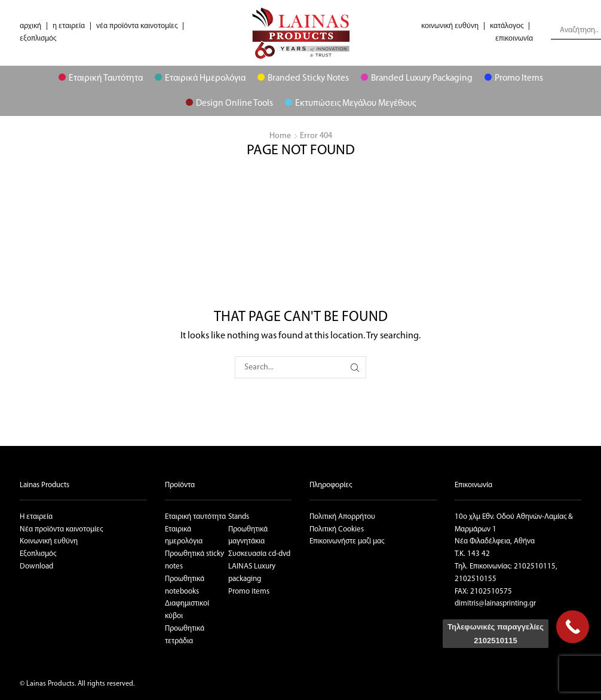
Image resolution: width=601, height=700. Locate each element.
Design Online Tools (229, 103)
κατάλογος (507, 26)
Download (36, 566)
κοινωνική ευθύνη (450, 26)
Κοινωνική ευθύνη (49, 541)
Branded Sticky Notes (303, 78)
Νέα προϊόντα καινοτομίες (61, 529)
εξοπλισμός (38, 39)
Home (280, 136)
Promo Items (514, 78)
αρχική (30, 26)
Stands (239, 517)
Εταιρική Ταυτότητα (101, 78)
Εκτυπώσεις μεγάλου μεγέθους (350, 103)
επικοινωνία (514, 39)
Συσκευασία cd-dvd (259, 554)
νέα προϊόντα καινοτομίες (137, 26)
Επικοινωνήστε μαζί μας (347, 541)
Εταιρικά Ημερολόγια (200, 78)
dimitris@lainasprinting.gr (495, 603)
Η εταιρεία (36, 517)
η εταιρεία (69, 26)
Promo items (249, 592)
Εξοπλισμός (38, 554)
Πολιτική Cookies (337, 529)
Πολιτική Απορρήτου (342, 517)
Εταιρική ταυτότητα (195, 517)
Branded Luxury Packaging (417, 78)
